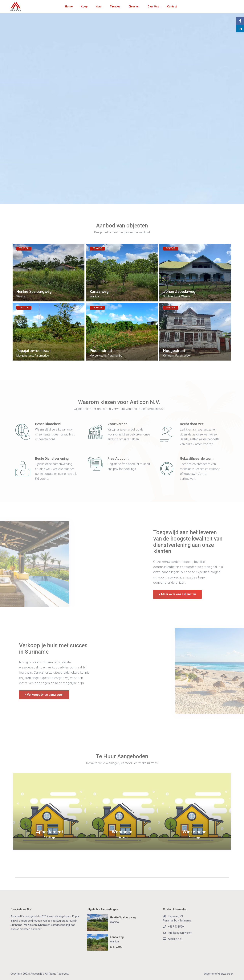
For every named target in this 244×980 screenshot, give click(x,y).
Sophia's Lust (172, 296)
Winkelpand (194, 832)
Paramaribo (42, 356)
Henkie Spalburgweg (34, 292)
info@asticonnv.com (180, 933)
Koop (84, 6)
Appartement (50, 832)
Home (69, 6)
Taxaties (115, 6)
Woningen (122, 832)
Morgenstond (25, 356)
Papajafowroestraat (34, 351)
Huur (99, 6)
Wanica (21, 296)
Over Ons (153, 6)
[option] (50, 811)
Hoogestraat (174, 351)
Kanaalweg (99, 292)
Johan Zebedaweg (179, 292)
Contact (172, 6)
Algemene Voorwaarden (219, 974)
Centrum (169, 356)
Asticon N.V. (175, 939)
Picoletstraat (101, 351)
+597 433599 (176, 927)
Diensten (134, 6)
